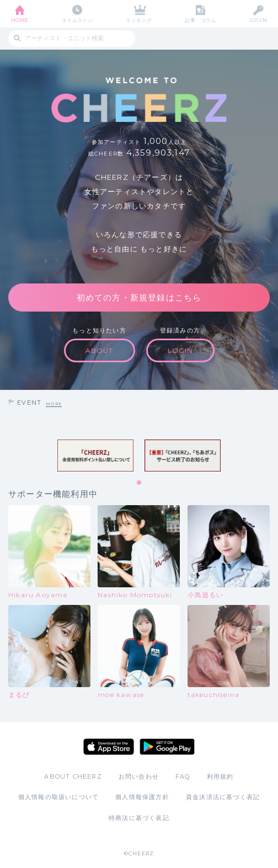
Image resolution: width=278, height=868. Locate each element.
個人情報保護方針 (142, 797)
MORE (54, 404)
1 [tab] (140, 483)
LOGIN (258, 20)
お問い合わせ (139, 776)
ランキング (139, 20)
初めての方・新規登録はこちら (139, 298)
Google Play (167, 747)
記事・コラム (201, 20)
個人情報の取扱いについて (58, 797)
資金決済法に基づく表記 (223, 797)
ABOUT (100, 350)
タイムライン (77, 20)
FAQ (183, 776)
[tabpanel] (95, 456)
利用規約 (220, 776)
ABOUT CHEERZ (73, 776)
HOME (20, 20)
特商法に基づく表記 (139, 818)
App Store (109, 747)
